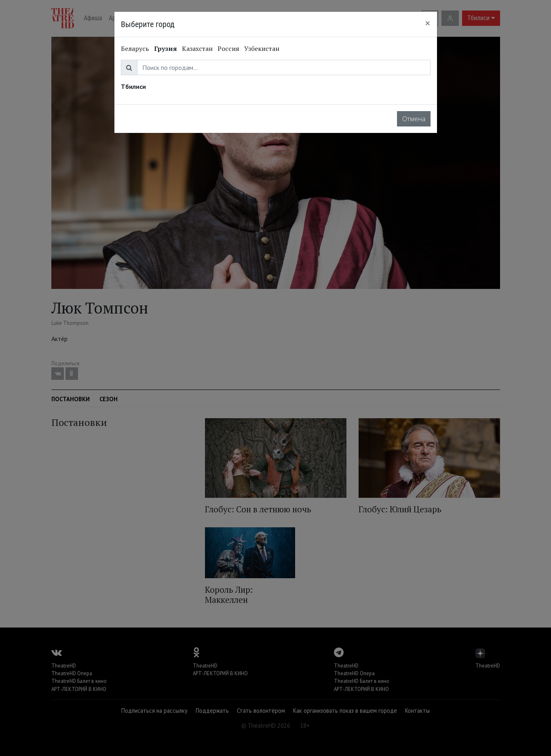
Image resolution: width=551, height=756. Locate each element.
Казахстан (197, 48)
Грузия (166, 48)
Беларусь (135, 48)
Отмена (414, 119)
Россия (228, 48)
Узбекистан (262, 48)
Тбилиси (133, 86)
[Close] (428, 23)
